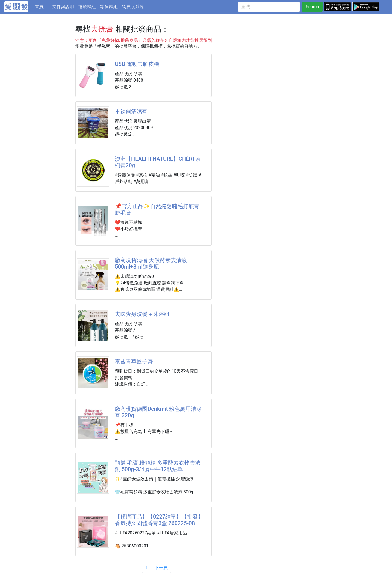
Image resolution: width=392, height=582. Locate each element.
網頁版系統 (133, 7)
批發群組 (87, 7)
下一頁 (161, 568)
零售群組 (109, 7)
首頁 (42, 6)
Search (312, 7)
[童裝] (269, 7)
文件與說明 (63, 7)
